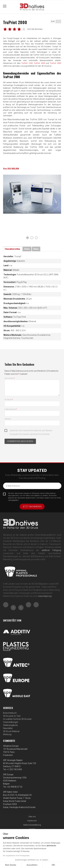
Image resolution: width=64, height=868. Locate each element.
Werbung (7, 734)
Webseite (8, 419)
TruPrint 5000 (55, 63)
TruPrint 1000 (27, 63)
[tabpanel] (32, 194)
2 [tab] (32, 238)
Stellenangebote (10, 725)
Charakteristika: (13, 249)
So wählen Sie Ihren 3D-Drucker (17, 719)
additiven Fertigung (51, 550)
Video (27, 249)
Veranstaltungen (11, 722)
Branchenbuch (10, 713)
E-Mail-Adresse (11, 409)
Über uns (32, 817)
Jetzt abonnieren (32, 507)
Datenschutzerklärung (32, 825)
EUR (53, 21)
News (36, 249)
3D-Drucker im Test (12, 716)
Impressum (32, 821)
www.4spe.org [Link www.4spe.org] (45, 596)
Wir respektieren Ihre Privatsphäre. (16, 856)
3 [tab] (36, 238)
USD (58, 21)
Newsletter (8, 728)
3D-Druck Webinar (11, 731)
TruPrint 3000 (39, 63)
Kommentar (10, 378)
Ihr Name (9, 400)
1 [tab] (27, 238)
